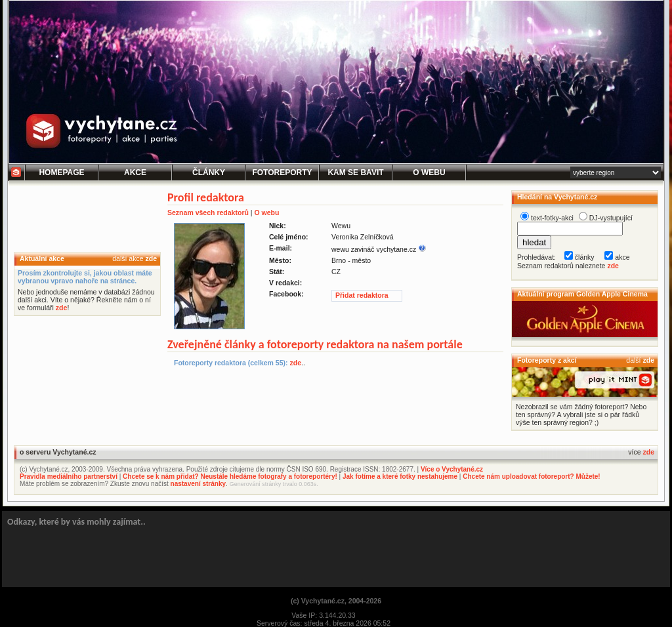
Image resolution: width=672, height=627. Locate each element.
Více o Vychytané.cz (452, 469)
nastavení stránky (199, 484)
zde (151, 258)
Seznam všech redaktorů (208, 212)
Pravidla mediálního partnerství (69, 476)
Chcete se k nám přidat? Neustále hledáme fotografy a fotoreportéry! (230, 476)
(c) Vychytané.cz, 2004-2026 (336, 601)
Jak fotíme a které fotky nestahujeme (400, 476)
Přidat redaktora (362, 295)
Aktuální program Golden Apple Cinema (582, 294)
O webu (266, 212)
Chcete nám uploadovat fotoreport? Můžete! (531, 476)
